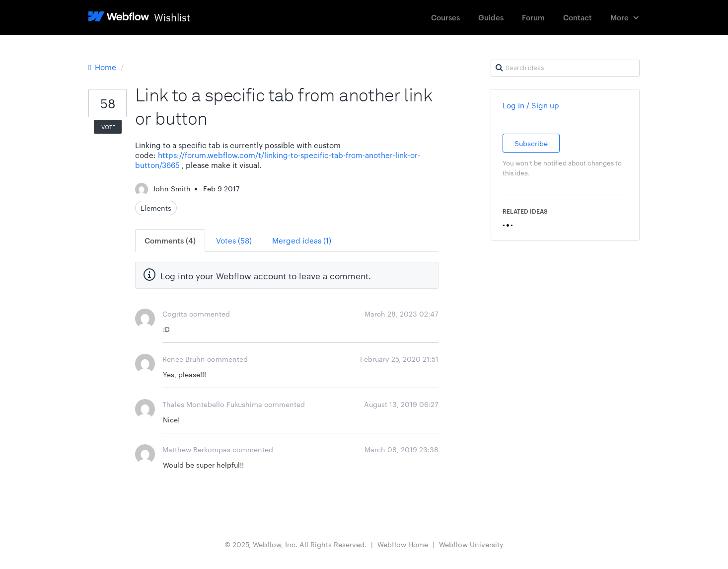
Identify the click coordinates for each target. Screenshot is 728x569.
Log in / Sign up (531, 105)
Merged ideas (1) (302, 240)
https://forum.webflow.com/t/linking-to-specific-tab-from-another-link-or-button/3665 (278, 160)
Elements (156, 208)
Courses (445, 17)
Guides (491, 17)
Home (103, 67)
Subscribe (531, 143)
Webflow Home (403, 544)
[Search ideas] (565, 68)
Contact (578, 17)
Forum (533, 17)
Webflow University (471, 544)
